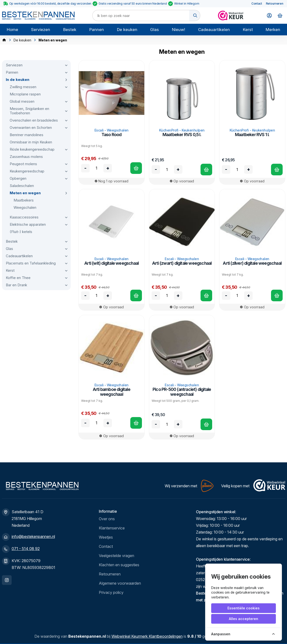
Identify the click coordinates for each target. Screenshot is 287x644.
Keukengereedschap (27, 171)
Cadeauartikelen (214, 30)
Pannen (97, 30)
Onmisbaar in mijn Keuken (31, 142)
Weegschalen (25, 207)
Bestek (70, 30)
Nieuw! (178, 30)
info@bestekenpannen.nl (33, 536)
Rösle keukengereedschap (32, 149)
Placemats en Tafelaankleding (31, 263)
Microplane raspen (25, 94)
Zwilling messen (23, 87)
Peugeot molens (23, 164)
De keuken (127, 30)
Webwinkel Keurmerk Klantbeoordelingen (147, 636)
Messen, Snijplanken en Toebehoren (29, 111)
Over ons (107, 519)
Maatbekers (24, 200)
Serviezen (41, 30)
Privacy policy (111, 592)
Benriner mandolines (27, 135)
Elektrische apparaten (28, 224)
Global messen (22, 101)
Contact (257, 4)
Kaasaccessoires (24, 217)
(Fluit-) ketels (21, 232)
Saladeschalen (22, 186)
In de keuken (18, 80)
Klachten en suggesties (119, 565)
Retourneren (275, 4)
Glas (155, 30)
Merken (273, 30)
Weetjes (106, 537)
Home (12, 30)
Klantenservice (112, 528)
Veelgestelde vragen (116, 556)
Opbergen (18, 178)
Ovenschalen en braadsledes (34, 120)
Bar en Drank (16, 285)
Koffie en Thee (18, 278)
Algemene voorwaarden (120, 583)
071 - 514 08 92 (26, 549)
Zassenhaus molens (26, 157)
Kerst (248, 30)
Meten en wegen (25, 193)
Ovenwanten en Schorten (31, 128)
